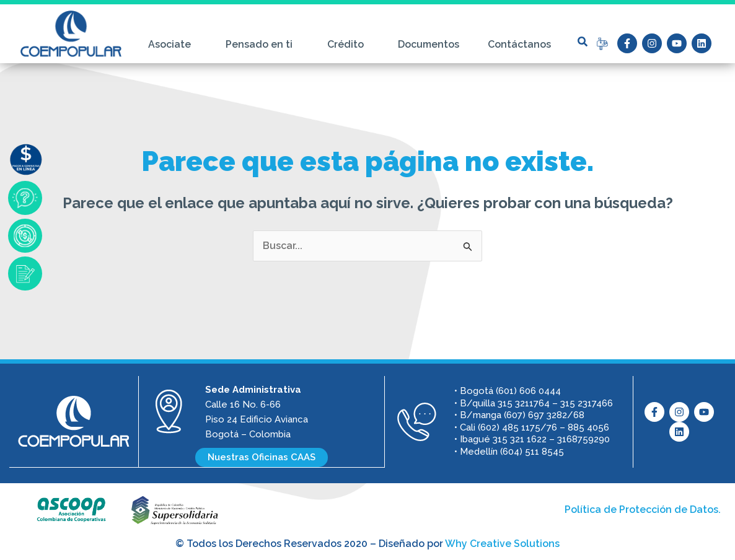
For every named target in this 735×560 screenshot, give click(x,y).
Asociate (173, 45)
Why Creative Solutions (502, 543)
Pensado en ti (262, 45)
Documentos (429, 44)
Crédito (349, 45)
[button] (583, 42)
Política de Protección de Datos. (643, 509)
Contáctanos (519, 44)
